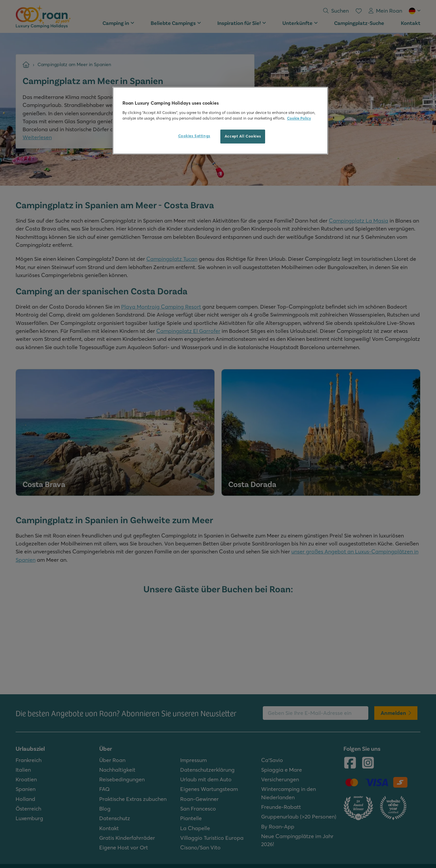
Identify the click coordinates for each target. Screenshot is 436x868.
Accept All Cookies (243, 136)
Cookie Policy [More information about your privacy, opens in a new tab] (299, 118)
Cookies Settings (194, 136)
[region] (220, 121)
